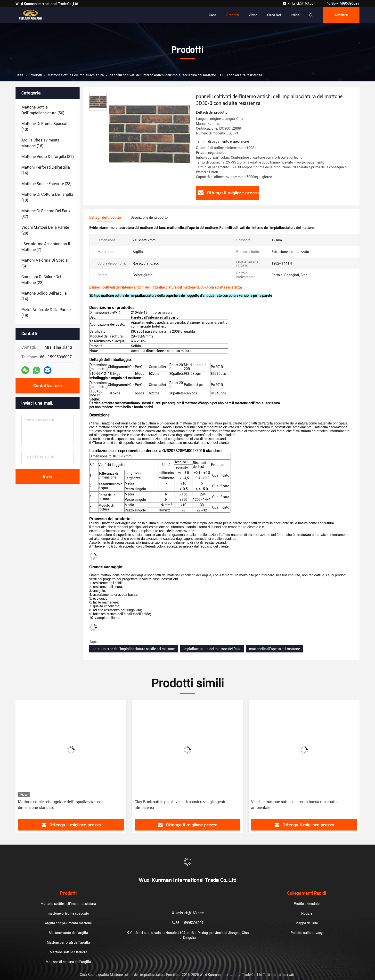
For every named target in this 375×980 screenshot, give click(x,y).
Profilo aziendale (307, 904)
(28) (45, 230)
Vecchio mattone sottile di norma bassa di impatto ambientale (294, 805)
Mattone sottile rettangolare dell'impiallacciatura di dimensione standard (62, 805)
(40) (45, 127)
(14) (46, 170)
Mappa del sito (307, 923)
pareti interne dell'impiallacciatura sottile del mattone (134, 649)
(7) (46, 247)
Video (253, 15)
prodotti (36, 75)
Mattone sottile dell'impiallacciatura (76, 75)
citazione (341, 15)
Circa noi (274, 15)
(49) (46, 313)
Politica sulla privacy (307, 933)
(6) (45, 263)
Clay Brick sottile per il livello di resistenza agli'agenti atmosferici (180, 805)
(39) (48, 157)
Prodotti (233, 15)
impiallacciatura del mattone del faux (212, 649)
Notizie (307, 913)
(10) (47, 197)
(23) (46, 184)
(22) (41, 280)
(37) (46, 214)
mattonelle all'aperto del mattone (274, 649)
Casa (213, 15)
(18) (40, 143)
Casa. (20, 75)
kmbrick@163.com (300, 3)
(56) (43, 110)
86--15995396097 (343, 3)
